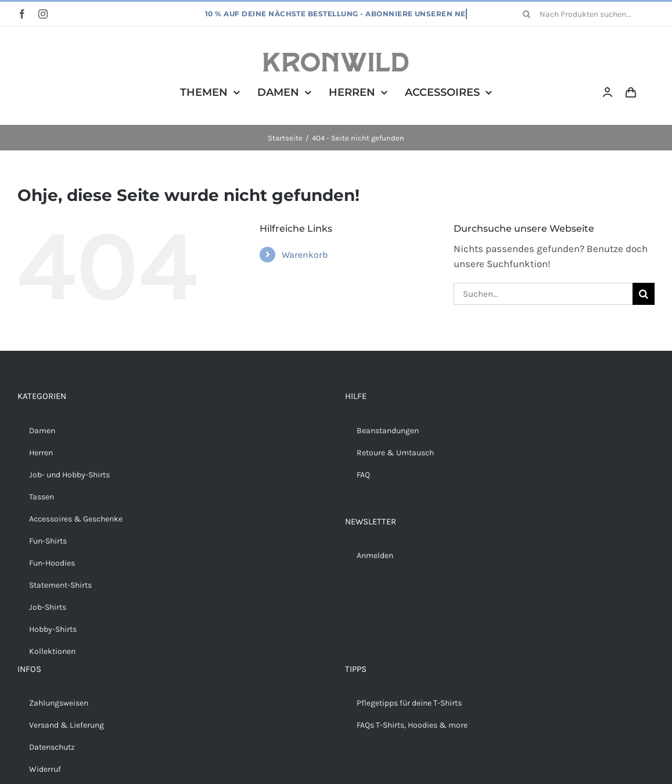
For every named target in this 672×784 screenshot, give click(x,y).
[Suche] (527, 14)
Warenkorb (305, 255)
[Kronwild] (336, 57)
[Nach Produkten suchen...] (585, 14)
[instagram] (43, 14)
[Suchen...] (543, 294)
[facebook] (22, 14)
